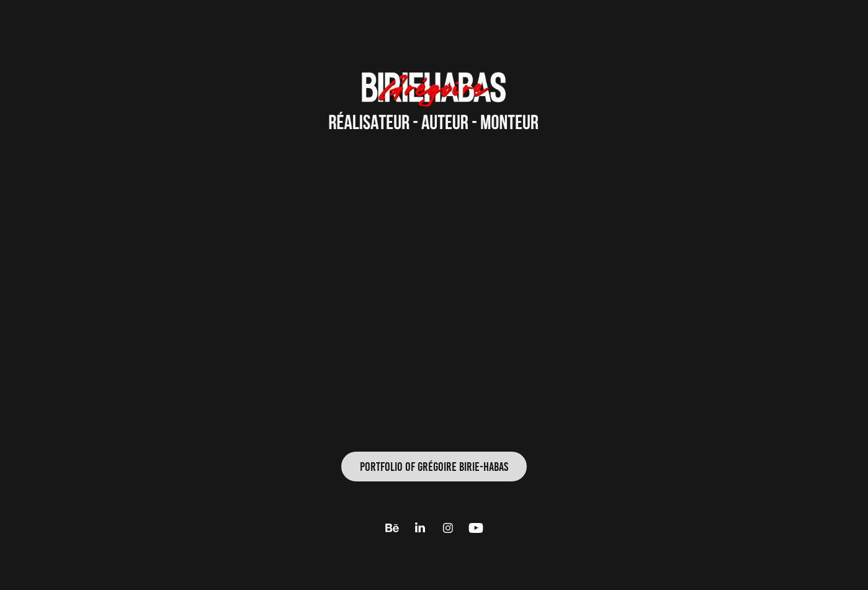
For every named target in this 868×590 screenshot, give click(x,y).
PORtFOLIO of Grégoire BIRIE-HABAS (434, 467)
